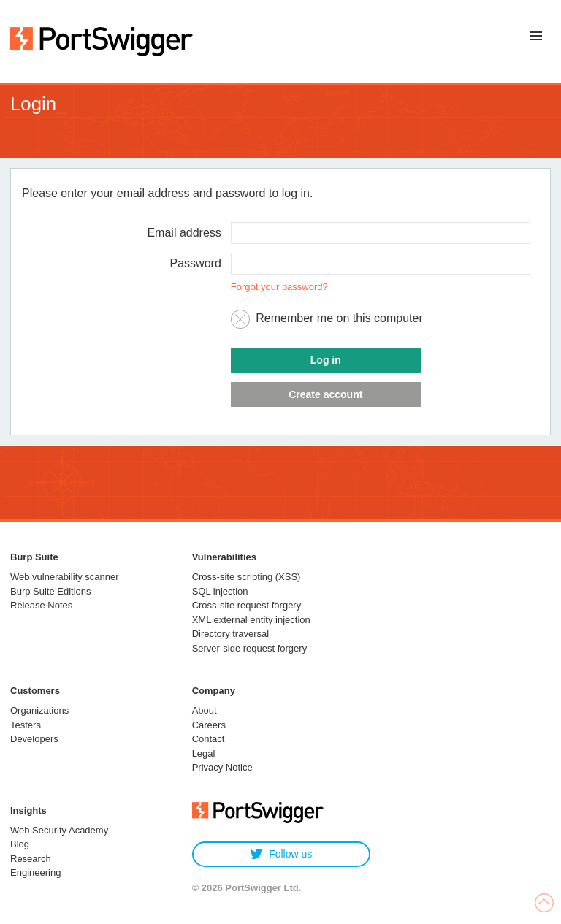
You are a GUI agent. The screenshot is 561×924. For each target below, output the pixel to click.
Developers (34, 739)
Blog (20, 844)
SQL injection (220, 591)
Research (31, 859)
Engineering (35, 873)
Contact (209, 739)
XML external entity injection (251, 620)
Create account (325, 394)
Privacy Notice (222, 767)
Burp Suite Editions (51, 591)
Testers (26, 725)
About (205, 710)
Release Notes (41, 605)
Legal (204, 753)
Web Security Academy (59, 830)
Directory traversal (230, 634)
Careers (209, 725)
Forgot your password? (279, 287)
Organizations (39, 710)
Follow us (281, 854)
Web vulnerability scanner (65, 577)
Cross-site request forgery (247, 605)
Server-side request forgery (250, 648)
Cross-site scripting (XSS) (247, 577)
